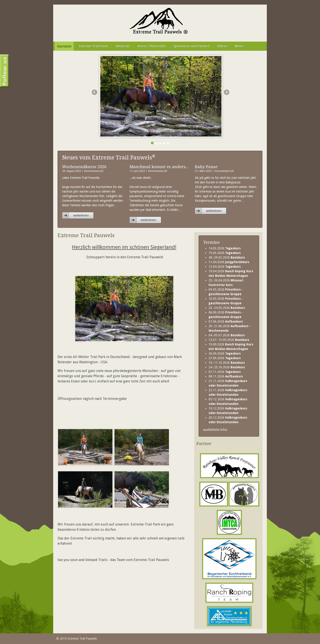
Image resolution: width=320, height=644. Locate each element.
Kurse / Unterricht (152, 46)
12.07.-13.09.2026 (229, 340)
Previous (94, 92)
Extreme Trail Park (93, 46)
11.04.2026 (229, 262)
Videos (222, 46)
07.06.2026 (226, 321)
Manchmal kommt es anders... (159, 167)
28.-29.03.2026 (227, 257)
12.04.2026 (225, 267)
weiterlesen (81, 215)
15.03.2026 (225, 253)
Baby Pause (206, 167)
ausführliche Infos (215, 430)
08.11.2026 (226, 376)
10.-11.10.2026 (227, 363)
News (239, 46)
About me (123, 46)
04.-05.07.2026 (227, 335)
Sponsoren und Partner (191, 46)
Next (226, 92)
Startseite (64, 46)
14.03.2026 (225, 248)
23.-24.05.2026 (227, 308)
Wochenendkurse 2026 (84, 167)
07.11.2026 (225, 372)
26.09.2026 (225, 353)
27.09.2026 (225, 358)
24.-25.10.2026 (227, 367)
